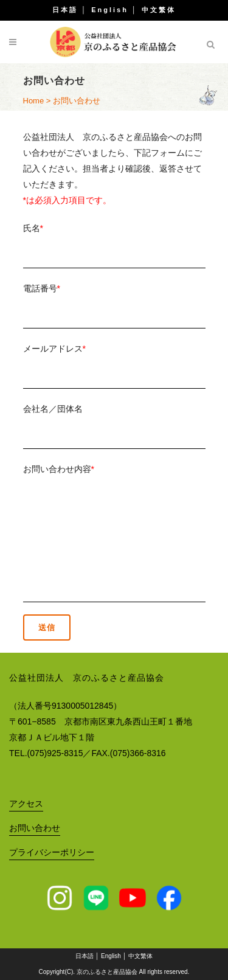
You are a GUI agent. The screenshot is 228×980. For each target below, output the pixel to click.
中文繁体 (159, 10)
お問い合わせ (35, 828)
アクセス (26, 804)
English (110, 10)
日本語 (65, 10)
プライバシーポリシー (52, 852)
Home (34, 101)
